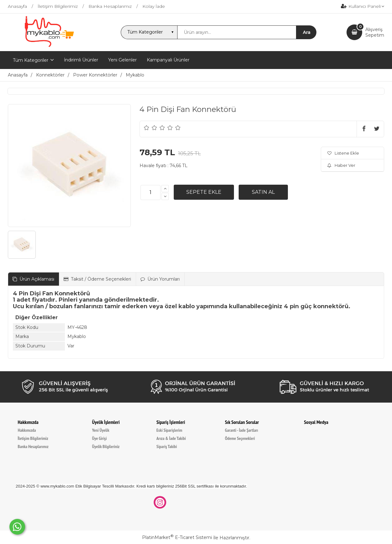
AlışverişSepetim (375, 32)
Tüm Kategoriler (31, 60)
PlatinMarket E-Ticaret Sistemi (177, 537)
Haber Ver (341, 165)
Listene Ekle (343, 153)
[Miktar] (151, 193)
